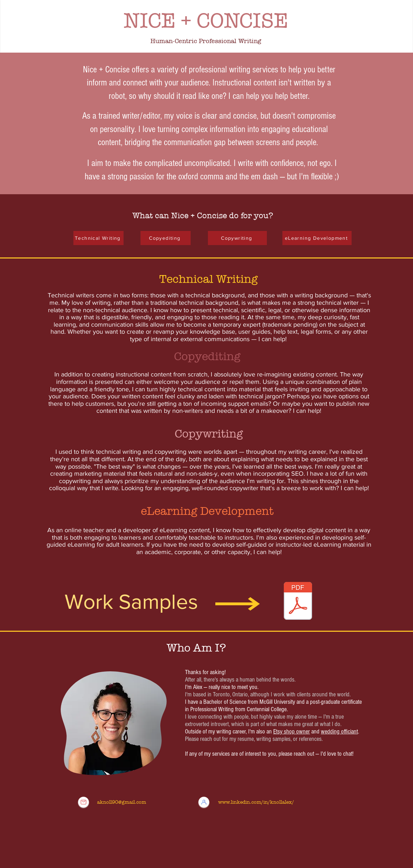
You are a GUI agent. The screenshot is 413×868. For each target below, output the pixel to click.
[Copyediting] (166, 238)
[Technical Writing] (98, 238)
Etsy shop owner (292, 732)
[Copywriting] (237, 238)
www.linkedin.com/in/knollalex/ (256, 802)
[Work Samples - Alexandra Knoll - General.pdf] (298, 602)
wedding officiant (339, 732)
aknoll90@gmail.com (122, 802)
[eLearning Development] (317, 238)
